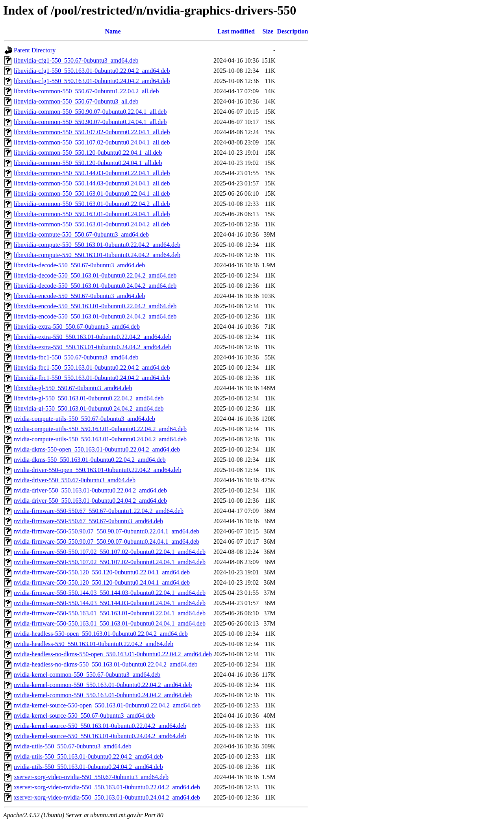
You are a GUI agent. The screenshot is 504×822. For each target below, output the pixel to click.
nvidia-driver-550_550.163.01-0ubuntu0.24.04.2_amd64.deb (90, 501)
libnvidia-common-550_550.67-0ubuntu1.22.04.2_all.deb (86, 91)
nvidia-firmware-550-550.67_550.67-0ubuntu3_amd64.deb (88, 521)
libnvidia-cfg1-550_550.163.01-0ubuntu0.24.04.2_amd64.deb (92, 81)
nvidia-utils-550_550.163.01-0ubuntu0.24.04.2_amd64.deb (88, 767)
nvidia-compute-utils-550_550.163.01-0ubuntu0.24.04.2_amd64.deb (100, 439)
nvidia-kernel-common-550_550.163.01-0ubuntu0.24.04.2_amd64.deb (103, 695)
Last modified (236, 31)
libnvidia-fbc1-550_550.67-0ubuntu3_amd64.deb (76, 357)
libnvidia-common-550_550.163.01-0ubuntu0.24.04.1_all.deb (92, 214)
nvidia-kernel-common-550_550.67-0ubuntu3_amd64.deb (87, 675)
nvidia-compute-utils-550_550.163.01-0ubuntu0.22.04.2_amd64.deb (100, 429)
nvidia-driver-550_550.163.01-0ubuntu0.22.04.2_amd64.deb (90, 490)
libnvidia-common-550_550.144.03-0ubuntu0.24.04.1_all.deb (92, 183)
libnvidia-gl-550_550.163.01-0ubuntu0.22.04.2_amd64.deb (89, 398)
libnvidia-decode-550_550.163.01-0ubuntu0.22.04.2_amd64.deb (95, 275)
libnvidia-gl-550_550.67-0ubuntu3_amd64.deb (73, 388)
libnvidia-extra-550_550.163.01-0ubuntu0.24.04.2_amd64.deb (93, 347)
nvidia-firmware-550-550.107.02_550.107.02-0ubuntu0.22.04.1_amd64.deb (110, 552)
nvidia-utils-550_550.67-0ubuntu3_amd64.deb (73, 746)
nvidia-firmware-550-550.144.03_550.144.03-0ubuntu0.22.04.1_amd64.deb (110, 593)
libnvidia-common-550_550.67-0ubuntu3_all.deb (76, 101)
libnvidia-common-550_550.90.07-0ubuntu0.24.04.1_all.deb (90, 122)
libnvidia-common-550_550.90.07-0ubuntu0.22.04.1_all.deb (90, 112)
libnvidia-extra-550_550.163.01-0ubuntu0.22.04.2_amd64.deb (93, 337)
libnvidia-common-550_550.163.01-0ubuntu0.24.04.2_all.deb (92, 224)
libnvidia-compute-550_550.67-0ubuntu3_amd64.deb (81, 234)
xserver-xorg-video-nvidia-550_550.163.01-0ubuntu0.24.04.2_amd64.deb (107, 797)
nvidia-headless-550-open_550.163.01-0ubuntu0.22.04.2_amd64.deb (101, 634)
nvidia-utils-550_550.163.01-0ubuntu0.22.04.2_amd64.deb (88, 756)
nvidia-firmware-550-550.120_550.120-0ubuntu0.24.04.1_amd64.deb (102, 582)
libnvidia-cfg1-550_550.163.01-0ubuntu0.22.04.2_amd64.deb (92, 71)
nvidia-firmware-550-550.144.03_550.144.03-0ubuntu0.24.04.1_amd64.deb (110, 603)
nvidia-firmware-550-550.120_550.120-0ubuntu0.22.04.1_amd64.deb (102, 572)
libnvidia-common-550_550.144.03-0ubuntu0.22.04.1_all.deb (92, 173)
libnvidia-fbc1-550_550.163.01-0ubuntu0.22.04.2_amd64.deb (92, 367)
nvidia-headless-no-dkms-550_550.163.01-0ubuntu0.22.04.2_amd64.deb (106, 664)
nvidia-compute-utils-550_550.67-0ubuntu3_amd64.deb (84, 419)
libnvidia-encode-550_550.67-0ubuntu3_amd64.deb (79, 296)
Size (268, 31)
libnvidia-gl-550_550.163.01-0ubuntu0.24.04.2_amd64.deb (89, 408)
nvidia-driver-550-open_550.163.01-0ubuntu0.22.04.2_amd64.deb (97, 470)
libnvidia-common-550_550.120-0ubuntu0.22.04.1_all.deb (88, 153)
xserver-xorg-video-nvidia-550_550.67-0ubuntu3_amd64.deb (91, 777)
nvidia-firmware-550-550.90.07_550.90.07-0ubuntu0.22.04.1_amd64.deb (107, 531)
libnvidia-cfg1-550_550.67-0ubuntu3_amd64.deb (76, 60)
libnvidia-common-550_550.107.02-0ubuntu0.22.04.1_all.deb (92, 132)
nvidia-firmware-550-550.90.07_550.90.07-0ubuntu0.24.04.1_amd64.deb (107, 542)
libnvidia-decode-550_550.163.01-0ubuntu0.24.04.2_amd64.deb (95, 286)
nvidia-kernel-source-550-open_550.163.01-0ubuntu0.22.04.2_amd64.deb (107, 705)
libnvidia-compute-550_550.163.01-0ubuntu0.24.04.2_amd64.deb (97, 255)
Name (113, 31)
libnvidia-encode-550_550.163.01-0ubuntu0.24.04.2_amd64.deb (95, 316)
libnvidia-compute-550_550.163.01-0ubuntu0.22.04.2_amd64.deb (97, 245)
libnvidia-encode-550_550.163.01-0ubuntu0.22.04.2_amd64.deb (95, 306)
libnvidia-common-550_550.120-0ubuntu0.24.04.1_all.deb (88, 163)
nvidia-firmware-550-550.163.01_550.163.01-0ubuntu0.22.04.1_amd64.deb (110, 613)
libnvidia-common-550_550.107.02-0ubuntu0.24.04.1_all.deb (92, 142)
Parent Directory (35, 50)
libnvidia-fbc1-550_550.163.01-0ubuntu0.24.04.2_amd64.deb (92, 378)
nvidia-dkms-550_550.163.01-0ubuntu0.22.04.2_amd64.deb (90, 460)
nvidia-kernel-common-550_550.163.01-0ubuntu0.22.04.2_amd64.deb (103, 685)
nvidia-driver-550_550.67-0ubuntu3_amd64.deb (75, 480)
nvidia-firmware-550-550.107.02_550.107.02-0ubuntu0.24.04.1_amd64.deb (110, 562)
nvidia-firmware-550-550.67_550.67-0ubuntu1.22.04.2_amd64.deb (99, 511)
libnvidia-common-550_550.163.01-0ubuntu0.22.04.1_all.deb (92, 193)
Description (292, 31)
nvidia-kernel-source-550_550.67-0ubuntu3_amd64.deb (84, 716)
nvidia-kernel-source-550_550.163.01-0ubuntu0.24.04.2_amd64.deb (100, 736)
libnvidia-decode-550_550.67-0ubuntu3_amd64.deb (79, 265)
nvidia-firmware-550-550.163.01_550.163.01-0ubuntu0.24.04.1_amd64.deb (110, 623)
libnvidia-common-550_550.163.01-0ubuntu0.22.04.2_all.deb (92, 204)
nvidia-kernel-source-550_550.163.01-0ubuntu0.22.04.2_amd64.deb (100, 726)
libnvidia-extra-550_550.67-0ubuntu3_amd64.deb (77, 327)
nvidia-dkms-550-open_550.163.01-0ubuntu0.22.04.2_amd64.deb (97, 449)
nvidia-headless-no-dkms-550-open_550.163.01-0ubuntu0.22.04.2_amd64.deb (113, 654)
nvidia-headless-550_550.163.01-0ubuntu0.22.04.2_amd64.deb (94, 644)
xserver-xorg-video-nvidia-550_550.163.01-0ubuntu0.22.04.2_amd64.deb (107, 787)
